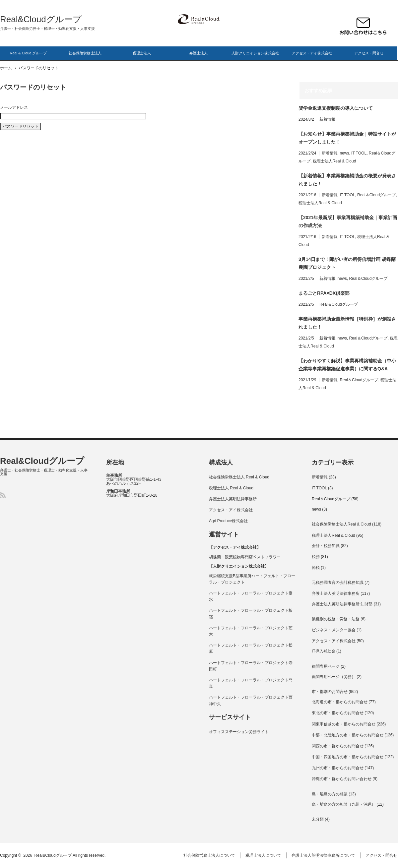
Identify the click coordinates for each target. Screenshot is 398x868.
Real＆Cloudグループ (376, 195)
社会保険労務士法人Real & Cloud (341, 524)
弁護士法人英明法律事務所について (324, 855)
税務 (316, 557)
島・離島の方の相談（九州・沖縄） (344, 804)
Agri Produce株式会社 (228, 521)
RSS (3, 495)
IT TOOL (359, 153)
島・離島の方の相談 (330, 794)
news (344, 153)
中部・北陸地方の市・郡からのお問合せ (348, 735)
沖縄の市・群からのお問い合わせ (342, 779)
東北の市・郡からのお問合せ (338, 713)
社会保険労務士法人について (210, 855)
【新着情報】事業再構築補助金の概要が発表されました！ (347, 180)
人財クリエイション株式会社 (255, 53)
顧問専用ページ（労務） (334, 677)
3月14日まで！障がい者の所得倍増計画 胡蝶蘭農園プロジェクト (347, 263)
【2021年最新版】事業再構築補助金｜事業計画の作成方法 (348, 221)
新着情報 (327, 119)
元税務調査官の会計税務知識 (338, 583)
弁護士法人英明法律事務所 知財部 (342, 604)
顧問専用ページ (326, 666)
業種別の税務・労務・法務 (336, 619)
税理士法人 (142, 53)
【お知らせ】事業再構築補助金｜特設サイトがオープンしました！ (347, 138)
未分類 (318, 819)
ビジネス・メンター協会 (334, 630)
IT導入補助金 (324, 651)
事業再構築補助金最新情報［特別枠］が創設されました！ (347, 323)
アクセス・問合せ (369, 53)
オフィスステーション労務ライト (239, 732)
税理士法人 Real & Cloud (231, 488)
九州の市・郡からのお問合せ (338, 768)
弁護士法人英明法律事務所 (233, 499)
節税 (316, 568)
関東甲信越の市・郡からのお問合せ (344, 724)
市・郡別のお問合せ (330, 692)
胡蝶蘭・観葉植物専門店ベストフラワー (245, 557)
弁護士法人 (199, 53)
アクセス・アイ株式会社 (312, 53)
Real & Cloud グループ (29, 53)
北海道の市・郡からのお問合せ (340, 702)
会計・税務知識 (326, 546)
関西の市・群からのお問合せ (338, 746)
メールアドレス (14, 107)
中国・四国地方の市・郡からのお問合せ (348, 757)
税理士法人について (264, 855)
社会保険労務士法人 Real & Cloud (239, 477)
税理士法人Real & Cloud (334, 161)
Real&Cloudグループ (41, 19)
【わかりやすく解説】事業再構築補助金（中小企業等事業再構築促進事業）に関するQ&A (347, 365)
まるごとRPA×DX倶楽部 (324, 293)
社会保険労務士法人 (85, 53)
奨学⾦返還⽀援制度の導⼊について (336, 108)
